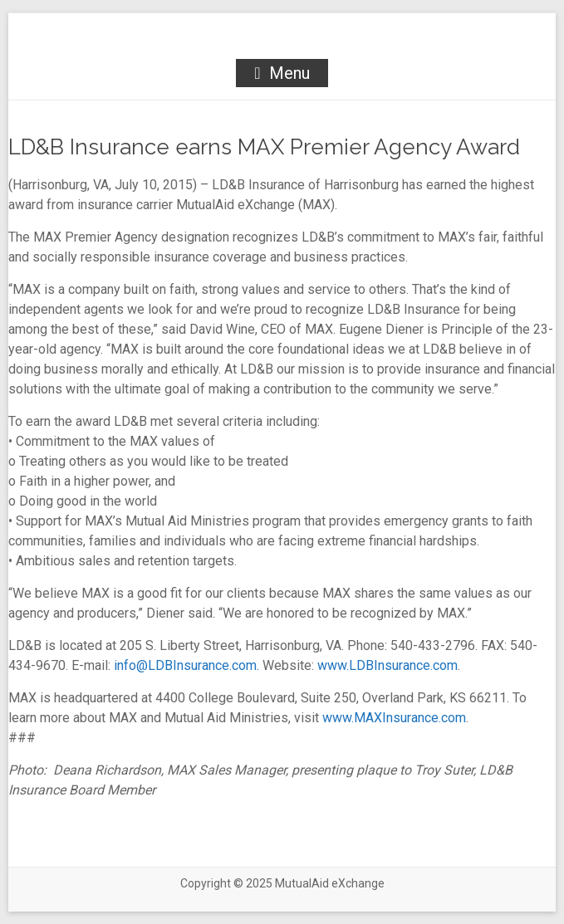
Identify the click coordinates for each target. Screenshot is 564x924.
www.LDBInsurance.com (387, 665)
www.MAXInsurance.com (394, 718)
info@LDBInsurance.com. (186, 665)
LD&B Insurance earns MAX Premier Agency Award (264, 147)
